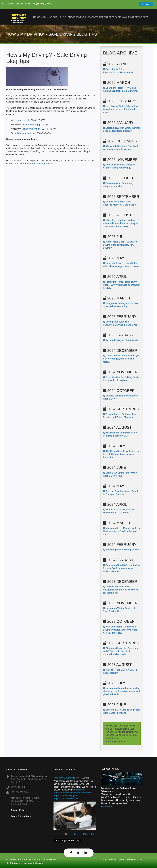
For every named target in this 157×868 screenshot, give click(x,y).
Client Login (146, 4)
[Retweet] (85, 834)
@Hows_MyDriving (81, 778)
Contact (93, 17)
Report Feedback (110, 17)
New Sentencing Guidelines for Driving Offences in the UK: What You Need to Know (120, 630)
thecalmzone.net (27, 133)
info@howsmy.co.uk (116, 741)
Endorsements (77, 17)
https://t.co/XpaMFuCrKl (66, 798)
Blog (63, 17)
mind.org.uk (23, 120)
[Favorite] (93, 834)
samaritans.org (31, 124)
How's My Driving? (63, 778)
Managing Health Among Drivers (121, 550)
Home (36, 17)
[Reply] (75, 834)
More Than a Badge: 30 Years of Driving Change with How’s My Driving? (121, 245)
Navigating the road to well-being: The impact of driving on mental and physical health (122, 691)
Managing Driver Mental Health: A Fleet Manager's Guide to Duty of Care (121, 531)
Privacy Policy (18, 810)
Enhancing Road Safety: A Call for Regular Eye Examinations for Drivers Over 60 (122, 568)
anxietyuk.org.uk (32, 129)
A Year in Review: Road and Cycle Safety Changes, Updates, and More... (122, 359)
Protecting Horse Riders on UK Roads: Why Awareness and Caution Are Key (122, 285)
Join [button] (45, 17)
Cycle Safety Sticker (136, 17)
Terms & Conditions (21, 816)
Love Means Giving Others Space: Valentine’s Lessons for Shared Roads (122, 109)
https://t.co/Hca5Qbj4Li (65, 796)
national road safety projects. (38, 164)
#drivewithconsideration (79, 793)
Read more (106, 806)
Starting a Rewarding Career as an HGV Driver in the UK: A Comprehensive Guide (120, 651)
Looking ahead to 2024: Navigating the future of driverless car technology (120, 590)
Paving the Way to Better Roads (121, 340)
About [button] (54, 17)
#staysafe (81, 790)
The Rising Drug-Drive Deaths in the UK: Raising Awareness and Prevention (121, 454)
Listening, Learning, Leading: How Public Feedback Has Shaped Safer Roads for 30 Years (121, 223)
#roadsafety (60, 793)
